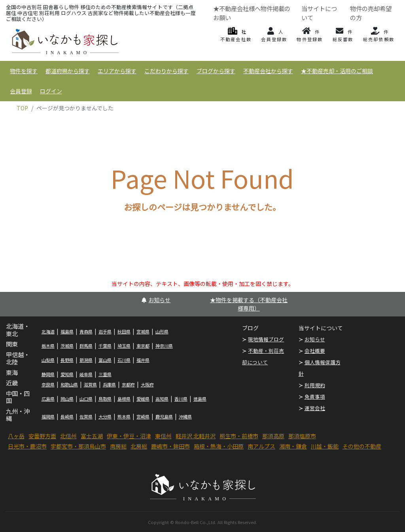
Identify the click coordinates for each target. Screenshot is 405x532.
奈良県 (48, 384)
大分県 (105, 417)
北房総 (139, 446)
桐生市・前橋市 (239, 436)
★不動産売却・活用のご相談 (337, 71)
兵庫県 (109, 384)
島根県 (124, 399)
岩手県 (105, 331)
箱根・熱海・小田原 (219, 446)
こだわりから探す (167, 71)
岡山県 (67, 399)
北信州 (68, 436)
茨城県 (67, 346)
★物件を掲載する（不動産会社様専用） (249, 304)
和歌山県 (69, 384)
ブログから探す (216, 71)
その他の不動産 (362, 446)
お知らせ (156, 300)
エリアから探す (117, 71)
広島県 (48, 399)
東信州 (163, 436)
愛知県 (67, 374)
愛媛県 (143, 399)
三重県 (105, 374)
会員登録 (21, 91)
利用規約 (315, 385)
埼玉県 (124, 346)
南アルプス (261, 446)
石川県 (124, 360)
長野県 (67, 360)
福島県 (67, 331)
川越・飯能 (325, 446)
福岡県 (48, 417)
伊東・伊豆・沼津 (129, 436)
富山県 (105, 360)
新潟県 (86, 360)
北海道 (48, 331)
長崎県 (67, 417)
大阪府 (147, 384)
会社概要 (315, 351)
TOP (22, 108)
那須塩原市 (302, 436)
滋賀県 (90, 384)
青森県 (86, 331)
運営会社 (315, 408)
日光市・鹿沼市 (27, 446)
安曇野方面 (42, 436)
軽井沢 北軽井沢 (196, 436)
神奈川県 (164, 346)
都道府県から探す (68, 71)
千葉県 (105, 346)
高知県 (162, 399)
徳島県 (200, 399)
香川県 (181, 399)
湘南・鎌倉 (293, 446)
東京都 (143, 346)
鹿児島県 (164, 417)
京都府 (128, 384)
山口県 (86, 399)
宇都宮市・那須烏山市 (78, 446)
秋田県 (124, 331)
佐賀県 (86, 417)
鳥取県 (105, 399)
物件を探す (24, 71)
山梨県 (48, 360)
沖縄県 (185, 417)
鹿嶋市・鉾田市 (170, 446)
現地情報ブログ (266, 339)
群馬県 (86, 346)
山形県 (162, 331)
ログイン (51, 91)
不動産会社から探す (268, 71)
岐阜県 (86, 374)
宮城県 (143, 331)
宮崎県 (143, 417)
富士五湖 (92, 436)
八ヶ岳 (16, 436)
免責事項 (315, 397)
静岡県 (48, 374)
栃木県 (48, 346)
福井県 (143, 360)
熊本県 (124, 417)
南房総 (118, 446)
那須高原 (273, 436)
